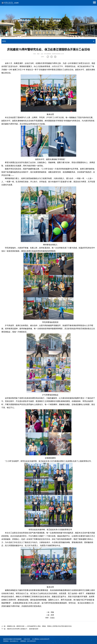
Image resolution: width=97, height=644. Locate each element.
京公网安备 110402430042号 (41, 639)
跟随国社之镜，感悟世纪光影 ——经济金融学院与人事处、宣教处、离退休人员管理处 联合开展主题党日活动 (39, 626)
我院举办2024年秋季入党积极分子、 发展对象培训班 (23, 629)
